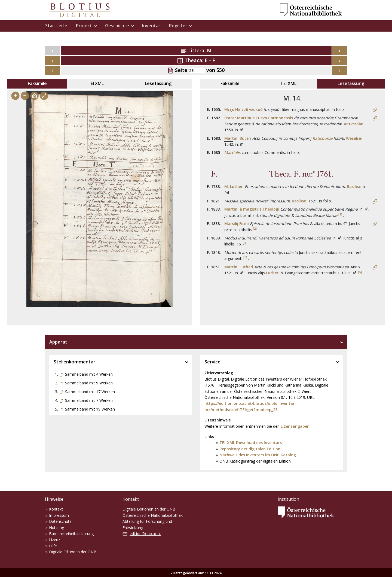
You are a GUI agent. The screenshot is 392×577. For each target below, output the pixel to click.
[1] (340, 214)
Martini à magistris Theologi (252, 209)
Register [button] (178, 26)
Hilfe (53, 546)
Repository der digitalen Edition (250, 449)
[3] (245, 243)
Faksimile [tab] (37, 83)
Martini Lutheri (239, 267)
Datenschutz (60, 521)
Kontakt (56, 509)
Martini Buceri (238, 138)
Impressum (59, 515)
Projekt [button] (84, 26)
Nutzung (56, 528)
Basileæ (354, 186)
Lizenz (55, 540)
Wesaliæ (354, 138)
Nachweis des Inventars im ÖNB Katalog (258, 455)
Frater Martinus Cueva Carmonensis (259, 118)
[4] (245, 257)
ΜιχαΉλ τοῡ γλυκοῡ (243, 109)
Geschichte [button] (117, 26)
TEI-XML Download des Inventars (251, 443)
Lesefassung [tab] (158, 83)
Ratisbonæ (322, 138)
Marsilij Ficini (237, 224)
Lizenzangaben (295, 426)
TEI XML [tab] (96, 83)
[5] (360, 272)
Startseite (56, 26)
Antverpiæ (354, 124)
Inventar (151, 26)
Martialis (232, 152)
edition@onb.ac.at (145, 534)
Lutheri (273, 273)
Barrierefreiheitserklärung (71, 534)
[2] (255, 229)
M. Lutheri (234, 186)
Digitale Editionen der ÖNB (73, 552)
